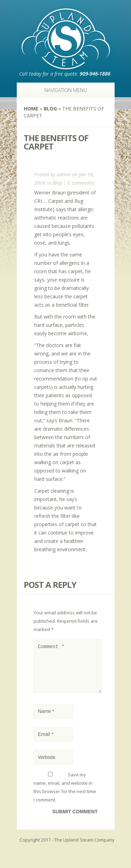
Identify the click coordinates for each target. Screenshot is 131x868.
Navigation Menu (62, 90)
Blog (50, 109)
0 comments (81, 183)
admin (64, 174)
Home (31, 109)
